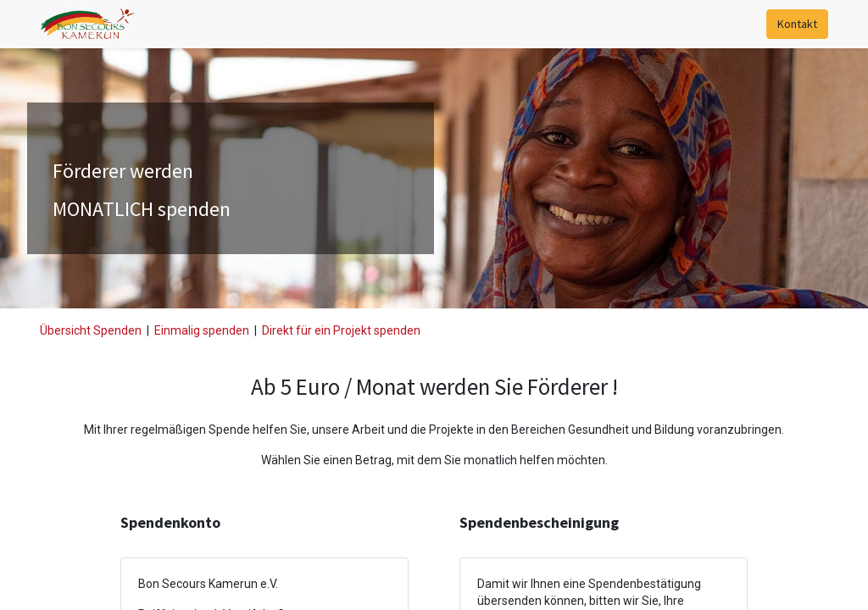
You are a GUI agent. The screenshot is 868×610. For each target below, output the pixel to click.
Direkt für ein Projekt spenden (341, 330)
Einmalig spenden (202, 330)
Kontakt (797, 24)
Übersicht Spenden (91, 330)
